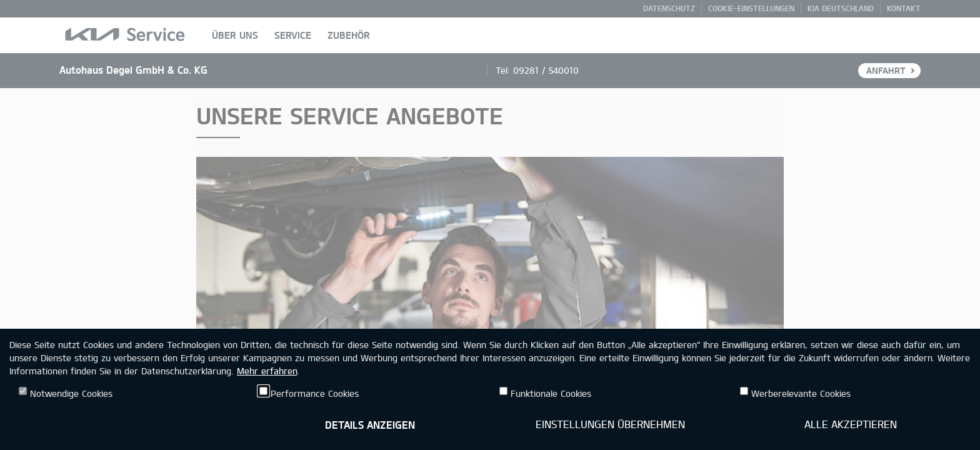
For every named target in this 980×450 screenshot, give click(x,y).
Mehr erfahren (267, 371)
